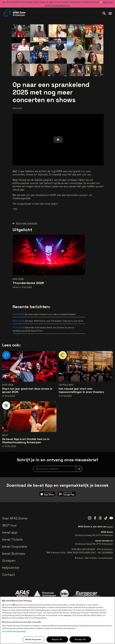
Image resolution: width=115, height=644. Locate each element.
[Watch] (58, 140)
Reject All (57, 639)
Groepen (9, 561)
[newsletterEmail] (58, 469)
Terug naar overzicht (25, 223)
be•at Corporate (15, 546)
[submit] (79, 469)
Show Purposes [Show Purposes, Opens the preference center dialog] (33, 639)
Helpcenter (11, 568)
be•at (110, 527)
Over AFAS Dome (15, 518)
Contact (9, 575)
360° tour (9, 525)
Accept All (80, 639)
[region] (57, 620)
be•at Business (14, 553)
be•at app (10, 532)
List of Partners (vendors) (14, 631)
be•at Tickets (12, 539)
